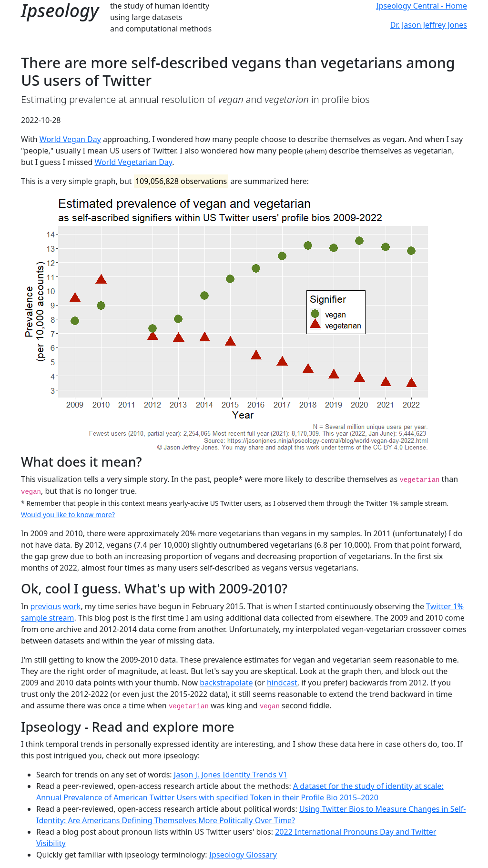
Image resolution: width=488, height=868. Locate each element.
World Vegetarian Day (134, 162)
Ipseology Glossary (243, 855)
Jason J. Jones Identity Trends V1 (231, 775)
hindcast (282, 683)
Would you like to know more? (68, 515)
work (72, 606)
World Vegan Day (70, 139)
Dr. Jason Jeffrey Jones (429, 25)
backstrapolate (226, 683)
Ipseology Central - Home (422, 6)
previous (45, 606)
